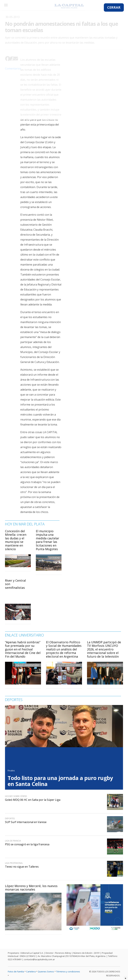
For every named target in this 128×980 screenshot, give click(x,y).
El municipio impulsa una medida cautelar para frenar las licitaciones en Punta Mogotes (47, 540)
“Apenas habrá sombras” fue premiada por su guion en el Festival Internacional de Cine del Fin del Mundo (23, 649)
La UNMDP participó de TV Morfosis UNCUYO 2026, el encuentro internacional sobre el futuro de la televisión (104, 649)
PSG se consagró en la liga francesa (27, 844)
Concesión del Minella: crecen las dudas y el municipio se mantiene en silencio (16, 540)
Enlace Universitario (28, 665)
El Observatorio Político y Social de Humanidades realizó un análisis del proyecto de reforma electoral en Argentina (64, 649)
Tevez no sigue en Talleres (22, 867)
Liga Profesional (14, 863)
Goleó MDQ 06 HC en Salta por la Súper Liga (33, 800)
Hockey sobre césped (16, 796)
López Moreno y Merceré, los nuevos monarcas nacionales (31, 888)
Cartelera (31, 972)
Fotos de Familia (16, 972)
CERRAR (114, 7)
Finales (11, 770)
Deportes (10, 818)
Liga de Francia (13, 841)
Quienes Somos (46, 972)
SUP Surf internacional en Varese (26, 822)
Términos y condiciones (68, 972)
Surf (57, 896)
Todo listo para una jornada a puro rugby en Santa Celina (60, 781)
